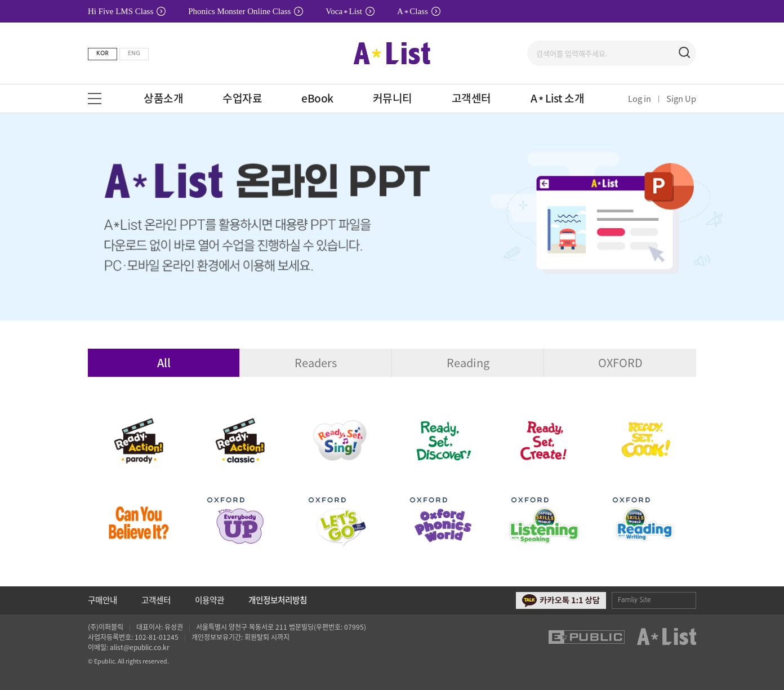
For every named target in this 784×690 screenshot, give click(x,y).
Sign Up (681, 99)
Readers (316, 362)
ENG (134, 53)
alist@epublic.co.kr (140, 647)
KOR (103, 53)
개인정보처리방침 (278, 600)
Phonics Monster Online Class (246, 11)
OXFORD (620, 362)
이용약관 (210, 600)
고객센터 (156, 600)
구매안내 (103, 600)
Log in (640, 99)
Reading (468, 362)
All (164, 362)
